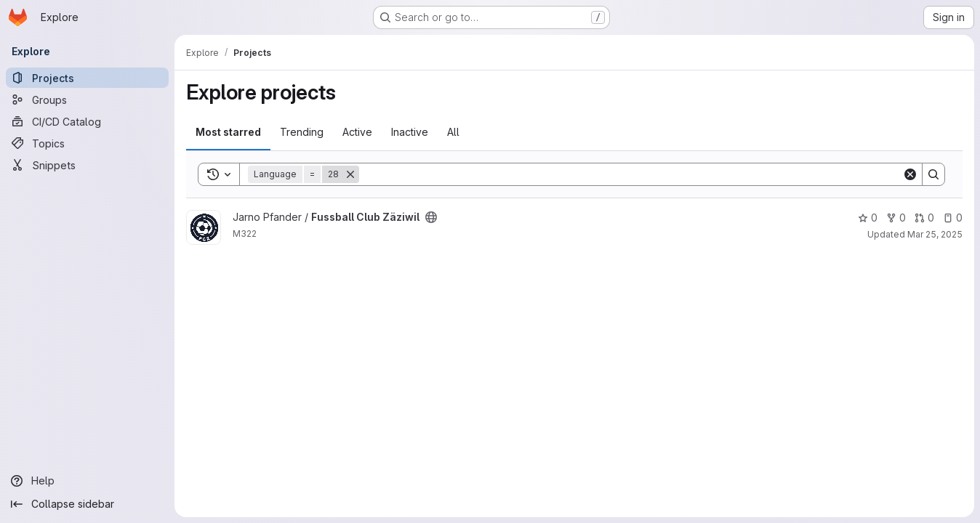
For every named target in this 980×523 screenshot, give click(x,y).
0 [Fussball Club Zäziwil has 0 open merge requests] (924, 218)
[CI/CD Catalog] (87, 121)
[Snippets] (87, 165)
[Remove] (350, 174)
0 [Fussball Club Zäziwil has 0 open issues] (953, 218)
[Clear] (910, 174)
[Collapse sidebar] (87, 504)
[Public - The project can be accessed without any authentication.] (431, 217)
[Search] (631, 174)
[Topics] (87, 143)
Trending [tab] (302, 132)
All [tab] (453, 132)
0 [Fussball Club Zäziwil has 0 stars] (868, 218)
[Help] (87, 481)
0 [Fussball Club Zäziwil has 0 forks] (896, 218)
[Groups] (87, 100)
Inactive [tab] (410, 132)
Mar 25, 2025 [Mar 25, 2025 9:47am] (935, 234)
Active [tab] (357, 132)
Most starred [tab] (228, 132)
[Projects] (87, 78)
